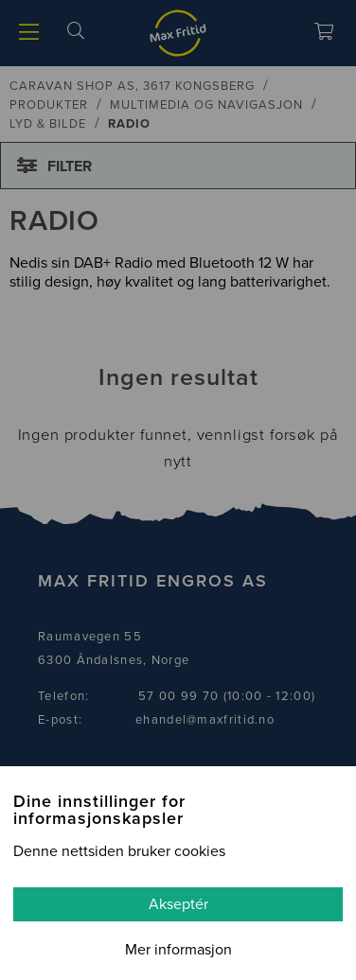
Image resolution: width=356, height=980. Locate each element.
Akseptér (178, 904)
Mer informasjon (178, 950)
